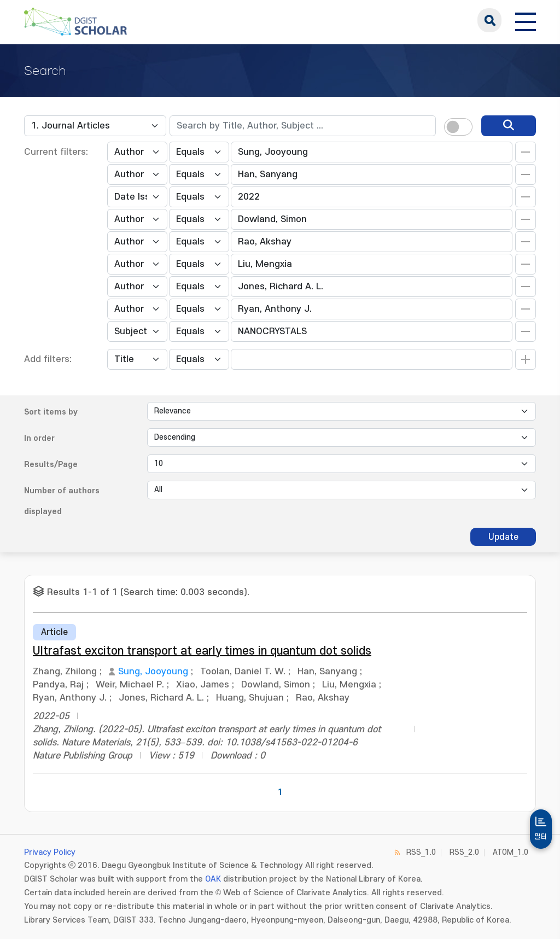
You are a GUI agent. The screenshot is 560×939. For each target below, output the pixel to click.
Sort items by (51, 412)
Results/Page (51, 465)
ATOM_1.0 (511, 852)
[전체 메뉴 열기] (526, 20)
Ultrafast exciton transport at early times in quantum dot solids (202, 651)
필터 (541, 837)
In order (39, 438)
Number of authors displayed (62, 501)
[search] (509, 126)
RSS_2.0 (464, 852)
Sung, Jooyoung (153, 672)
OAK (213, 879)
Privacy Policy (50, 852)
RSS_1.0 (421, 852)
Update (503, 537)
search (489, 20)
